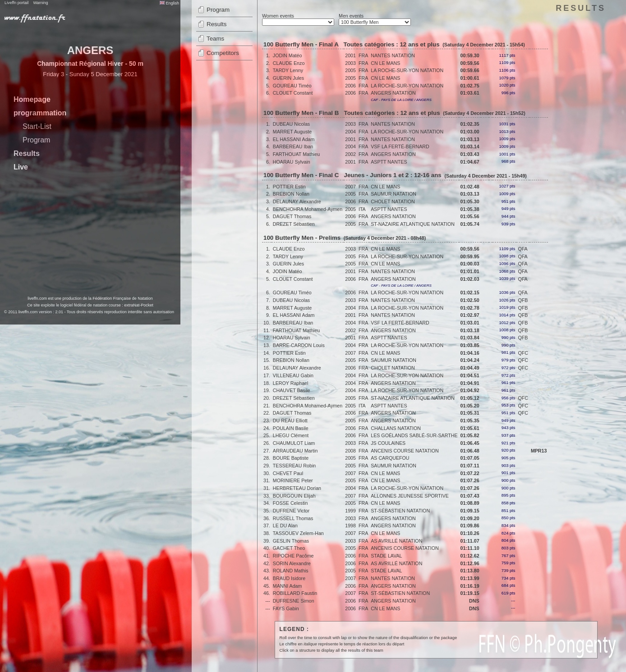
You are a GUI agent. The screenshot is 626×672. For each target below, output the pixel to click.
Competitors (223, 53)
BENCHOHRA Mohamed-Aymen (308, 209)
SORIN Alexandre (292, 563)
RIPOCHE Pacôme (293, 556)
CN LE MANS (385, 63)
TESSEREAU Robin (294, 466)
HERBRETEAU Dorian (297, 488)
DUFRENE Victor (291, 511)
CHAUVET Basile (292, 390)
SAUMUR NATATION (394, 194)
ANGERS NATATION (393, 93)
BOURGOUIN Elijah (294, 496)
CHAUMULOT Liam (294, 443)
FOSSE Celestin (290, 503)
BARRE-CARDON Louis (299, 345)
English (169, 3)
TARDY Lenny (288, 70)
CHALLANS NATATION (396, 428)
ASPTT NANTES (389, 162)
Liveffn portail (16, 3)
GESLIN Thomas (291, 541)
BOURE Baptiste (291, 458)
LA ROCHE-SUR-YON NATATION (407, 70)
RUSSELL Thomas (293, 518)
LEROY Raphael (291, 383)
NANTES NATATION (393, 55)
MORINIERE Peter (293, 480)
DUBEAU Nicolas (291, 124)
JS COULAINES (388, 443)
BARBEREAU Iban (293, 146)
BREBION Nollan (291, 194)
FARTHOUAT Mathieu (296, 154)
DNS (474, 601)
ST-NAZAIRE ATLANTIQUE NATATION (413, 224)
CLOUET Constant (293, 93)
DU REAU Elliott (290, 421)
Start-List (37, 126)
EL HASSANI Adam (294, 139)
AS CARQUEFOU (390, 458)
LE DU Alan (285, 526)
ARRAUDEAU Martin (295, 451)
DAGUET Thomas (292, 216)
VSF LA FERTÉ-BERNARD (400, 146)
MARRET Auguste (292, 132)
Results (27, 153)
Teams (215, 39)
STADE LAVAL (386, 556)
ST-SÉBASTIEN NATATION (400, 511)
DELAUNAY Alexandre (297, 201)
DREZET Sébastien (294, 224)
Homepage (32, 99)
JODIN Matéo (288, 55)
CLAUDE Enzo (289, 63)
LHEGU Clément (291, 435)
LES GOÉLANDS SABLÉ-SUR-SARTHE (414, 435)
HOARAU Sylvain (292, 162)
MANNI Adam (288, 586)
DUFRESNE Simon (294, 601)
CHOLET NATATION (393, 201)
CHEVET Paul (288, 473)
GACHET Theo (289, 548)
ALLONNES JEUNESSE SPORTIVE (410, 496)
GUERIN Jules (288, 78)
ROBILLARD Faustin (295, 593)
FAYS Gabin (286, 608)
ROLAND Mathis (291, 571)
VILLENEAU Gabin (293, 375)
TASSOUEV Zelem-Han (298, 533)
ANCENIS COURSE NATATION (405, 451)
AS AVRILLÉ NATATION (396, 541)
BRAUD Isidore (289, 578)
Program (36, 140)
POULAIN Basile (291, 428)
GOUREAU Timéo (292, 86)
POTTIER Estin (289, 187)
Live (21, 167)
